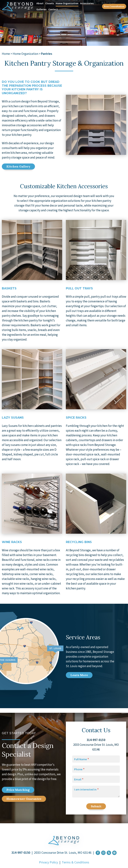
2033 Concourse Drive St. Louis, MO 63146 (63, 853)
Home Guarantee (24, 799)
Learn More (79, 675)
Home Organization (67, 3)
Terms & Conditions (75, 862)
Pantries (47, 54)
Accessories (87, 3)
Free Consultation (114, 6)
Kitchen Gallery (18, 166)
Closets (50, 3)
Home (6, 54)
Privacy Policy (48, 862)
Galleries (41, 9)
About (40, 3)
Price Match (18, 790)
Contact (53, 9)
